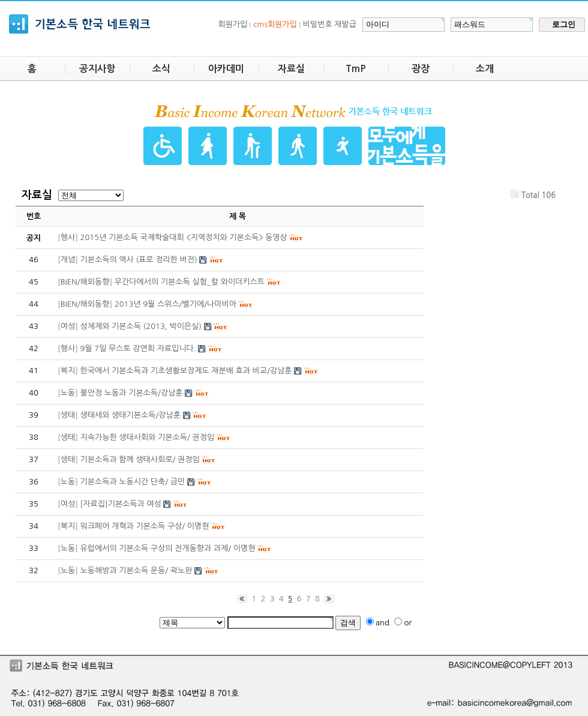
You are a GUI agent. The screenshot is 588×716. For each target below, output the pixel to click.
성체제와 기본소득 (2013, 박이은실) (141, 326)
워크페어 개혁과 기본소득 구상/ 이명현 (145, 526)
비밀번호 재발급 (330, 24)
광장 (421, 69)
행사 (68, 237)
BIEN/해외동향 (85, 282)
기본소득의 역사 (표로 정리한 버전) (139, 260)
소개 (485, 69)
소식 (161, 69)
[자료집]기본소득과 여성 (121, 504)
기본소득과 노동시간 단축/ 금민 (133, 482)
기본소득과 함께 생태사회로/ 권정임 (140, 459)
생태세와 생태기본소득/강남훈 (130, 415)
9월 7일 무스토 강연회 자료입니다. (138, 348)
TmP (356, 69)
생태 (68, 415)
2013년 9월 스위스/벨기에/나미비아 (175, 304)
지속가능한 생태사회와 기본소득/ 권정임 (148, 437)
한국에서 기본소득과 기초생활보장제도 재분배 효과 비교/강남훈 (186, 371)
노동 (68, 393)
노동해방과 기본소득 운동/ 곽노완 (136, 570)
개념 (68, 260)
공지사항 (97, 69)
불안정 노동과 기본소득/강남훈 (132, 393)
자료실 (291, 69)
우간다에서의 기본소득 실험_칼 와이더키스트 (190, 282)
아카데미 (226, 69)
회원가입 (232, 24)
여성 (68, 326)
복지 (68, 371)
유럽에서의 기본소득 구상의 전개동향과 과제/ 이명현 (168, 548)
